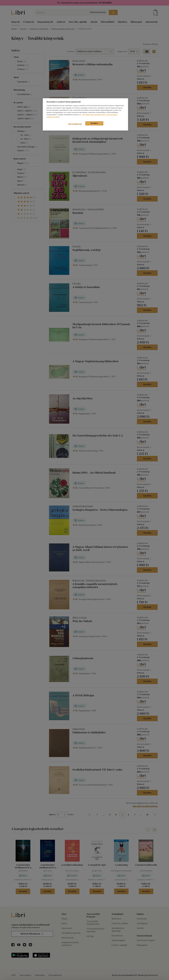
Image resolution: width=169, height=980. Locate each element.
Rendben (94, 123)
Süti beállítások (75, 124)
